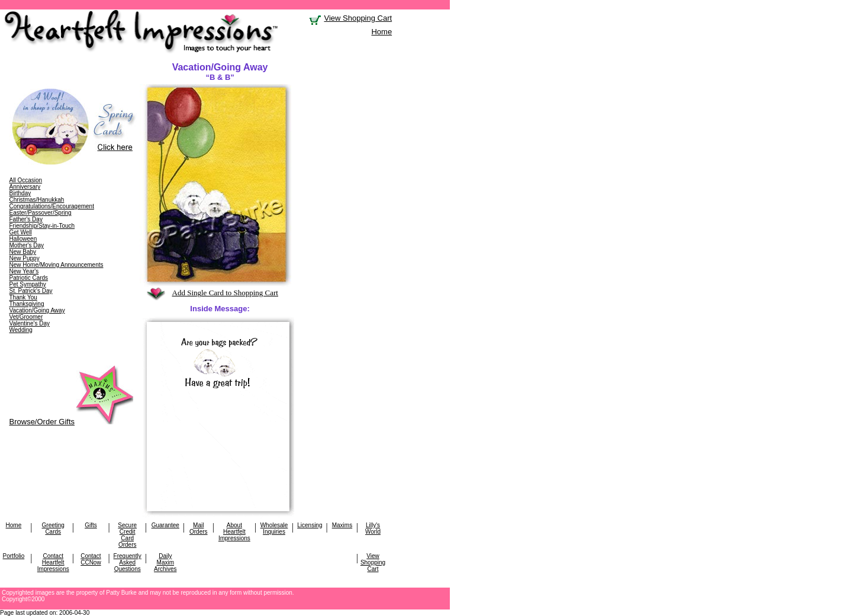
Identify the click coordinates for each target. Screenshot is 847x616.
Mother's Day (27, 245)
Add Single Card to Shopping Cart (225, 293)
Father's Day (26, 219)
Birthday (20, 193)
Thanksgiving (27, 304)
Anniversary (25, 187)
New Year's (24, 271)
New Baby (23, 252)
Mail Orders (199, 528)
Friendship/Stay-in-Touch (42, 226)
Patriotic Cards (29, 278)
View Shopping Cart (358, 18)
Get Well (21, 232)
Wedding (21, 330)
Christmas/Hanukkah (37, 200)
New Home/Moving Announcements (57, 265)
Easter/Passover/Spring (41, 213)
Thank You (23, 297)
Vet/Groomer (26, 317)
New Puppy (25, 258)
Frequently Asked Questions (128, 562)
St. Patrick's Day (31, 291)
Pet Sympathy (28, 284)
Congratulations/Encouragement (52, 206)
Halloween (23, 239)
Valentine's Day (30, 323)
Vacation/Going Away (37, 310)
